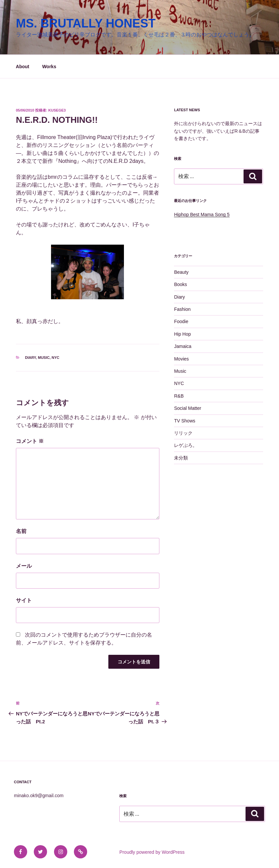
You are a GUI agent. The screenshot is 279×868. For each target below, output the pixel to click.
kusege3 (57, 110)
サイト (24, 600)
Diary (31, 358)
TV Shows (185, 421)
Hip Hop (182, 334)
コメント (30, 441)
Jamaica (183, 346)
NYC (56, 358)
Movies (181, 359)
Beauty (181, 272)
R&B (179, 396)
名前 (21, 531)
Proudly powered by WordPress (152, 852)
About (23, 67)
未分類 (181, 458)
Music (44, 358)
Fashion (182, 309)
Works (49, 67)
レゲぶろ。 (186, 445)
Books (180, 284)
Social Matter (188, 408)
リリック (183, 433)
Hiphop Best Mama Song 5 (202, 215)
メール (24, 566)
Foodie (181, 321)
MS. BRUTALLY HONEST (86, 23)
